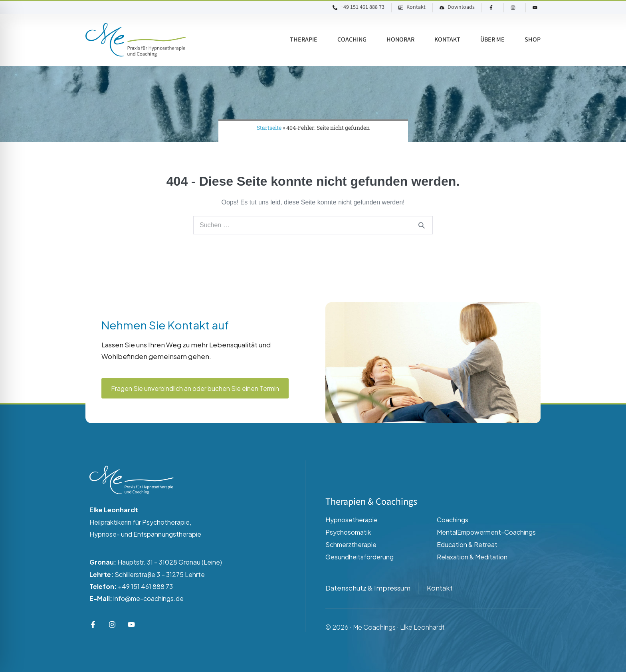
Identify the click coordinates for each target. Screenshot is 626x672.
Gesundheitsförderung (360, 557)
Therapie (304, 40)
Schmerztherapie (351, 544)
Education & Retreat (467, 544)
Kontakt (447, 40)
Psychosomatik (348, 532)
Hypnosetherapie (352, 520)
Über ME (492, 40)
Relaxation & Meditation (472, 557)
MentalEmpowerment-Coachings (486, 532)
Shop (533, 40)
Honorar (400, 40)
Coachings (453, 520)
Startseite (269, 128)
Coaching (352, 40)
